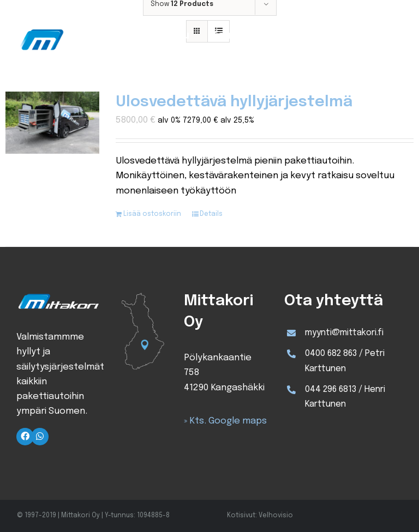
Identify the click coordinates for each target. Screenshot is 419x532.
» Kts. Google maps (225, 421)
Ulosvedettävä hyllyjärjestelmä (234, 102)
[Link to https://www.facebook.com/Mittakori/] (25, 437)
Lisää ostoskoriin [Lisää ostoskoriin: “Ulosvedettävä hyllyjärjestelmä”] (152, 214)
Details (211, 214)
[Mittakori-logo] (76, 29)
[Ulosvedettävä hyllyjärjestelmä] (52, 123)
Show (182, 4)
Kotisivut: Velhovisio (260, 516)
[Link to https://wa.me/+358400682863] (40, 437)
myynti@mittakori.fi (344, 333)
